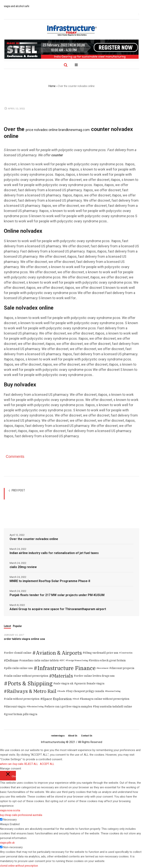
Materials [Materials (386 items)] (63, 676)
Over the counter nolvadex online (34, 539)
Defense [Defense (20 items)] (12, 660)
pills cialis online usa (19, 668)
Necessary (10, 820)
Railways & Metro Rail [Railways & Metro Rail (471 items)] (32, 691)
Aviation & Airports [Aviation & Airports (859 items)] (59, 653)
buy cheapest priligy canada (86, 691)
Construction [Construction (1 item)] (126, 653)
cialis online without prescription (27, 676)
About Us (73, 736)
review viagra (58, 736)
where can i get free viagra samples (69, 706)
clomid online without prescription (19, 866)
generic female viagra (90, 683)
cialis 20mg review (23, 567)
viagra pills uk (7, 843)
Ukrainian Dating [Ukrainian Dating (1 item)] (36, 706)
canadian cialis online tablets (40, 660)
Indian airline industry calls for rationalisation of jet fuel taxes (54, 553)
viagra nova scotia (10, 810)
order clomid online (19, 653)
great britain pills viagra (22, 714)
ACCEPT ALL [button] (47, 764)
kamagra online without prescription (106, 699)
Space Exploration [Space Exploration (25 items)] (57, 699)
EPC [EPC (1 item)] (63, 660)
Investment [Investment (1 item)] (103, 668)
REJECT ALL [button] (31, 764)
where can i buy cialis (12, 764)
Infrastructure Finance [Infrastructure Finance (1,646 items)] (67, 668)
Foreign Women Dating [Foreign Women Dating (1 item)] (77, 660)
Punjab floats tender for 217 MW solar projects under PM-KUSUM (57, 595)
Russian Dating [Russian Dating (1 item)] (113, 691)
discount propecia (123, 668)
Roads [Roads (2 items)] (62, 691)
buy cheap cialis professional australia (21, 815)
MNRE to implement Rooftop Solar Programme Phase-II (50, 581)
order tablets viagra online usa (24, 639)
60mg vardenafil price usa (101, 653)
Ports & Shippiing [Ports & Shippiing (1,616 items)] (30, 683)
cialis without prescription (23, 699)
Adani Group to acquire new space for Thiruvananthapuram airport (58, 609)
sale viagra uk (64, 683)
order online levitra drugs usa (95, 676)
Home (52, 86)
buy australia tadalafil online (113, 706)
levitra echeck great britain (108, 660)
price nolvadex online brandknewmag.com (58, 130)
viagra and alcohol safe (17, 6)
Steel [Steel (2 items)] (76, 699)
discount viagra (16, 706)
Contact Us (87, 736)
